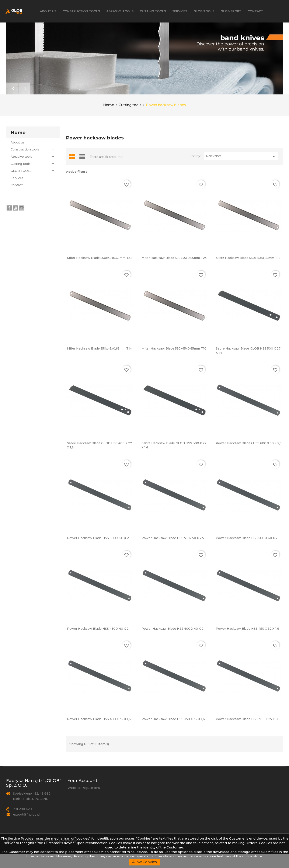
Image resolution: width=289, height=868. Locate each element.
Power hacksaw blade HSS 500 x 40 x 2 (247, 552)
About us (48, 11)
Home (18, 146)
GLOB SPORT (231, 11)
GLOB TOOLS (204, 11)
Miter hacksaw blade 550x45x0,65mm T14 (99, 362)
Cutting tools (153, 11)
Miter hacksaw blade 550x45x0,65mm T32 (100, 272)
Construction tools (81, 11)
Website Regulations (84, 802)
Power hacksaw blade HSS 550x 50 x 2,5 (173, 552)
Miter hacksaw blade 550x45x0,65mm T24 (174, 272)
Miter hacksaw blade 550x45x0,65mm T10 (174, 362)
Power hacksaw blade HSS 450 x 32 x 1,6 (247, 642)
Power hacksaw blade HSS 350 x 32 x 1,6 (173, 733)
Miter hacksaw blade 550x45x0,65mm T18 (248, 272)
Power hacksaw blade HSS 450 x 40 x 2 (98, 642)
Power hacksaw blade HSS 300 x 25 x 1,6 (248, 733)
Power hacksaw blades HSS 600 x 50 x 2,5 (249, 457)
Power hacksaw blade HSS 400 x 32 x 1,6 (99, 733)
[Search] (258, 32)
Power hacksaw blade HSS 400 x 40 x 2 (173, 642)
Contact (255, 11)
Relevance (241, 171)
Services (180, 11)
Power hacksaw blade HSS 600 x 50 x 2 (98, 552)
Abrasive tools (120, 11)
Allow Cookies (144, 862)
